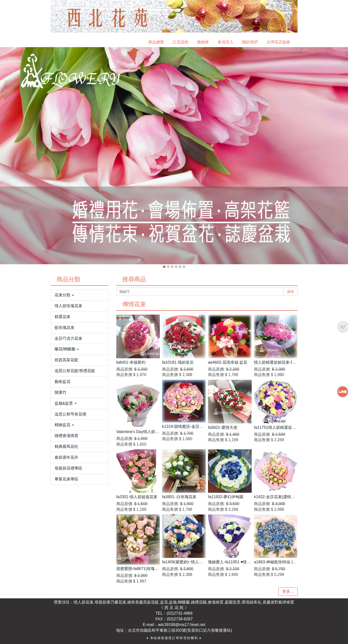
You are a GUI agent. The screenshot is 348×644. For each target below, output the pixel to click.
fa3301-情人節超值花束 (137, 497)
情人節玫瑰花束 (68, 306)
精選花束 (62, 317)
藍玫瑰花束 (64, 328)
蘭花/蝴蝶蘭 (67, 349)
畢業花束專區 (66, 479)
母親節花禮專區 (68, 468)
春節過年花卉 (66, 457)
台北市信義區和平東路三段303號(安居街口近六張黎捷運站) (180, 630)
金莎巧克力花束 (68, 338)
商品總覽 (156, 42)
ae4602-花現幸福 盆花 (228, 362)
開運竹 (61, 392)
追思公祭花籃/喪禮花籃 (75, 371)
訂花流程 (181, 42)
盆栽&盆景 (66, 403)
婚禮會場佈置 (66, 436)
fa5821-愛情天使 (223, 427)
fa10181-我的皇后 (178, 362)
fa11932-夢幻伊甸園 (226, 497)
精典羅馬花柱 (66, 446)
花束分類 (64, 295)
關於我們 (250, 42)
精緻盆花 (64, 425)
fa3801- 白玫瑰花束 (179, 497)
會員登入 (225, 42)
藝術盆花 (62, 382)
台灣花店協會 (278, 42)
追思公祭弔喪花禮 (70, 414)
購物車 (203, 42)
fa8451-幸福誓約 (131, 362)
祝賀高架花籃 (66, 360)
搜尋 (290, 292)
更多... (288, 591)
